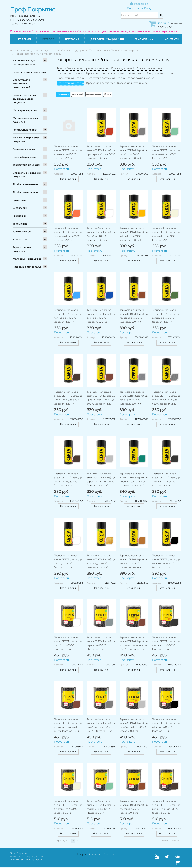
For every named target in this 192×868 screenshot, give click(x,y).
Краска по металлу (97, 68)
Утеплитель (20, 240)
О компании (144, 39)
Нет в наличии (68, 179)
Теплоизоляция (22, 232)
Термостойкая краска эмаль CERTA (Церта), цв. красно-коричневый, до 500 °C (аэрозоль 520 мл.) (101, 400)
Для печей (78, 94)
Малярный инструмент (27, 259)
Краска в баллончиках (101, 73)
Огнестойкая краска (71, 83)
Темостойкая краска (70, 68)
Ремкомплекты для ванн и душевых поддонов (24, 99)
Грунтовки (19, 200)
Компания (94, 854)
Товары (81, 854)
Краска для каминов (149, 68)
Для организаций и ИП (107, 39)
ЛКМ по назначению (25, 184)
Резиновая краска (24, 149)
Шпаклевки (20, 208)
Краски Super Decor (25, 157)
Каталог (48, 39)
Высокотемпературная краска (105, 78)
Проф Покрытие (19, 854)
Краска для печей (123, 68)
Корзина (163, 23)
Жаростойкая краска (70, 78)
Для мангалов (94, 94)
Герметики (19, 216)
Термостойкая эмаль (131, 73)
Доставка (72, 39)
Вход (147, 8)
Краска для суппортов (101, 83)
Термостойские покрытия (22, 249)
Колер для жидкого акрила (29, 72)
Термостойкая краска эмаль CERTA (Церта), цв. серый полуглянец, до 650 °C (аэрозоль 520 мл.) (166, 400)
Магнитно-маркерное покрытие (26, 140)
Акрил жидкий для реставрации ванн (24, 62)
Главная (25, 39)
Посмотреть (62, 169)
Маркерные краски (25, 110)
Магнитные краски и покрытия (25, 120)
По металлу (63, 94)
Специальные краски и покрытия (27, 175)
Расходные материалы (27, 267)
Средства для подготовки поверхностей (21, 84)
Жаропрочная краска (140, 78)
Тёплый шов (20, 224)
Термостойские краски (26, 165)
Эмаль (108, 94)
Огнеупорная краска (159, 73)
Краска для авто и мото (133, 83)
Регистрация (135, 8)
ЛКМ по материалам (25, 192)
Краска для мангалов (71, 73)
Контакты (172, 39)
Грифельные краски (25, 130)
